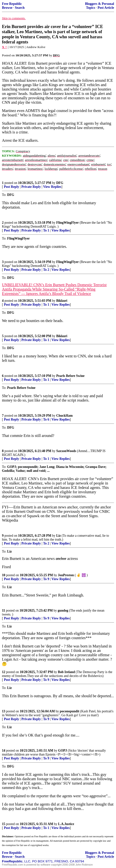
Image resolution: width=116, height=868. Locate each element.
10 (4, 575)
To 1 (46, 230)
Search (20, 8)
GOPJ (62, 751)
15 (4, 824)
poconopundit (69, 711)
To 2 (46, 270)
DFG (60, 183)
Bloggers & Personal (100, 4)
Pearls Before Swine (70, 376)
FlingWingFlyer (68, 223)
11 (4, 611)
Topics (91, 8)
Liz (59, 536)
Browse (7, 8)
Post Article (106, 8)
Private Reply (31, 187)
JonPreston (66, 575)
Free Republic (12, 4)
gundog (63, 611)
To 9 (46, 579)
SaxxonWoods (66, 451)
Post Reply (11, 187)
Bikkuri (62, 301)
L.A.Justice (66, 824)
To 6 (46, 419)
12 (4, 672)
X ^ (5, 47)
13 (4, 711)
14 (4, 751)
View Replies (52, 187)
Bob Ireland (67, 672)
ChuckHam (64, 416)
